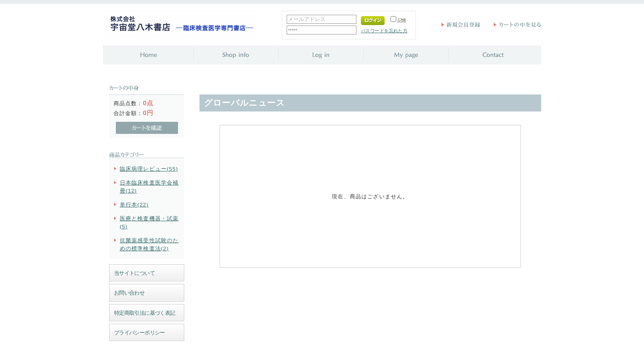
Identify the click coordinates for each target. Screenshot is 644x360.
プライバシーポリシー (140, 332)
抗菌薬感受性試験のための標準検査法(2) (149, 244)
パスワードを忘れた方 (384, 31)
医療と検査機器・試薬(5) (149, 222)
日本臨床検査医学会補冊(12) (149, 186)
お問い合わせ (129, 293)
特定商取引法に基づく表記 (145, 313)
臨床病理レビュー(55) (149, 169)
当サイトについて (134, 273)
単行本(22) (134, 204)
